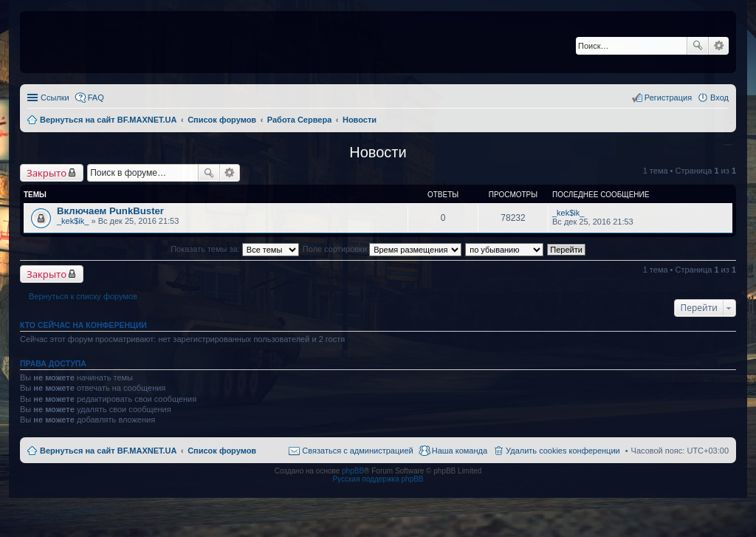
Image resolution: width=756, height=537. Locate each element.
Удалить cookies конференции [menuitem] (563, 451)
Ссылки (55, 98)
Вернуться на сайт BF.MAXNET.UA (108, 451)
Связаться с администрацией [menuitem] (357, 451)
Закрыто (47, 173)
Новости (378, 152)
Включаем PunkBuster (110, 211)
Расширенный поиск (719, 46)
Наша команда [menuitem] (460, 451)
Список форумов (222, 451)
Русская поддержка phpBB (378, 479)
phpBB (353, 471)
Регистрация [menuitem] (668, 98)
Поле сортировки (382, 249)
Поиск (698, 46)
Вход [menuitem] (719, 98)
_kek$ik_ (73, 221)
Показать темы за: (235, 249)
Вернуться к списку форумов (83, 296)
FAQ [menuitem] (96, 98)
